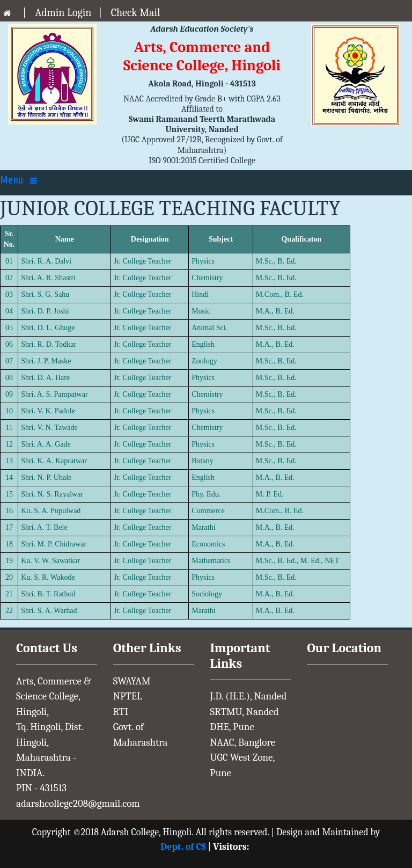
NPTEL (128, 696)
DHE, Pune (232, 727)
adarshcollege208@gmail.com (78, 804)
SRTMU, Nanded (245, 712)
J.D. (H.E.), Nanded (249, 696)
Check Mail (136, 13)
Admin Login (63, 13)
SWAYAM (132, 681)
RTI (121, 712)
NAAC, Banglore (243, 742)
